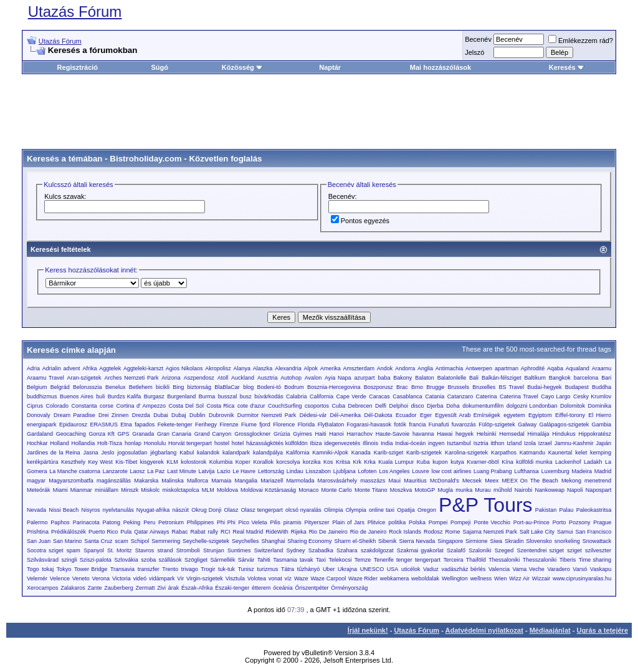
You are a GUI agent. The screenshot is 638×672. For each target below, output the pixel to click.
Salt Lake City (537, 532)
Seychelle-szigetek (206, 541)
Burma (207, 396)
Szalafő (456, 550)
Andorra (405, 368)
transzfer (149, 569)
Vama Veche (529, 569)
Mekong (571, 481)
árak (174, 588)
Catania (435, 396)
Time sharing (595, 560)
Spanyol (94, 550)
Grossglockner (252, 434)
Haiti (320, 434)
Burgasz (154, 396)
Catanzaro (460, 396)
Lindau (295, 471)
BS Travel (512, 387)
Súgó (159, 67)
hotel (238, 443)
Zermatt (145, 588)
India (387, 443)
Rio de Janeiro (369, 532)
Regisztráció (78, 67)
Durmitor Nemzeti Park (267, 415)
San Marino (67, 541)
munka (464, 490)
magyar (36, 481)
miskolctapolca (181, 490)
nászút (181, 510)
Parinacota (86, 522)
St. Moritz (120, 550)
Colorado (58, 406)
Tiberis (568, 560)
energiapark (42, 425)
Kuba (423, 462)
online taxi (382, 510)
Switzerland (269, 550)
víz (288, 578)
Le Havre (245, 471)
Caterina (487, 396)
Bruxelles (484, 387)
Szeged (504, 550)
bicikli (163, 387)
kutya (457, 462)
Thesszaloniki (540, 560)
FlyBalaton (331, 425)
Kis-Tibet (126, 462)
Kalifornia (298, 453)
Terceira (453, 560)
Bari (606, 378)
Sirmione (477, 541)
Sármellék (222, 560)
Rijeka (299, 532)
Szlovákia (126, 560)
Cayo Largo (555, 396)
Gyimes (302, 434)
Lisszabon (318, 471)
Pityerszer (317, 522)
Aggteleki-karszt (143, 368)
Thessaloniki (504, 560)
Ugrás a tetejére (602, 630)
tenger (404, 560)
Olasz (231, 510)
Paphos (60, 522)
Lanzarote (115, 471)
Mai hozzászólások (440, 67)
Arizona (171, 378)
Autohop (291, 378)
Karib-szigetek (424, 453)
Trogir (208, 569)
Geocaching (71, 434)
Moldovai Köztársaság (268, 490)
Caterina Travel (519, 396)
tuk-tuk (226, 569)
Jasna (90, 453)
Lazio (224, 471)
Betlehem (141, 387)
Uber (329, 569)
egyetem (514, 415)
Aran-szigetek (84, 378)
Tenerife (384, 560)
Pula (126, 532)
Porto (559, 522)
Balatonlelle (452, 378)
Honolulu (155, 443)
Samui (565, 532)
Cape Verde (351, 396)
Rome (452, 532)
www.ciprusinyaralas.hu (582, 578)
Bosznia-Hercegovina (334, 387)
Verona (101, 578)
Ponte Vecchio (492, 522)
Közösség (242, 67)
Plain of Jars (348, 522)
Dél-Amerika (346, 415)
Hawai (445, 434)
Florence (284, 425)
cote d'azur (251, 406)
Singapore (450, 541)
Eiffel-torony (570, 415)
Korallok (263, 462)
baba (384, 378)
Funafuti (439, 425)
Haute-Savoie (393, 434)
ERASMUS (104, 425)
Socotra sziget (45, 550)
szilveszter (598, 550)
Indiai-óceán (410, 443)
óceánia (283, 588)
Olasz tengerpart (262, 510)
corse (107, 406)
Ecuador (406, 415)
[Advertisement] (319, 112)
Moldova (227, 490)
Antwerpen (479, 368)
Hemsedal (512, 434)
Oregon (427, 510)
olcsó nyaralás (303, 510)
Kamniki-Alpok (330, 453)
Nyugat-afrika (153, 510)
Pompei (438, 522)
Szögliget (196, 560)
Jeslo (107, 453)
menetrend (598, 481)
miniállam (107, 490)
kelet (581, 453)
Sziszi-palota (96, 560)
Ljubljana (345, 471)
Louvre (421, 471)
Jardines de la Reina (54, 453)
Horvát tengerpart (190, 443)
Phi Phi (226, 522)
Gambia (602, 425)
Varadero (558, 569)
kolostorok (193, 462)
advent (72, 368)
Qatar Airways (151, 532)
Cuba (339, 406)
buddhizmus (42, 396)
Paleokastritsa (594, 510)
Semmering (166, 541)
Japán (603, 443)
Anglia (425, 368)
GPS (123, 434)
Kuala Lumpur (396, 462)
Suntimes (239, 550)
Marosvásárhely (338, 481)
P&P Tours (486, 505)
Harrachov (359, 434)
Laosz (138, 471)
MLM (208, 490)
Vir (180, 578)
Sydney (296, 550)
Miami (60, 490)
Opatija (406, 510)
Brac (402, 387)
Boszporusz (379, 387)
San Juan (39, 541)
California (321, 396)
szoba (148, 560)
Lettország (271, 471)
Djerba (435, 406)
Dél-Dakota (379, 415)
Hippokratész (595, 434)
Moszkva (401, 490)
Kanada (361, 453)
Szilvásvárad (43, 560)
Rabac (179, 532)
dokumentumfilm (483, 406)
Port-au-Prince (531, 522)
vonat (275, 578)
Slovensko (539, 541)
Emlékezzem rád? (581, 41)
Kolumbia (221, 462)
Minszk (130, 490)
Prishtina (38, 532)
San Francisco (593, 532)
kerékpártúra (43, 462)
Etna (126, 425)
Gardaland (40, 434)
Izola (530, 443)
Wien (501, 578)
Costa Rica (221, 406)
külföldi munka (534, 462)
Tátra (288, 569)
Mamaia (221, 481)
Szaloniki (480, 550)
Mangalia (246, 481)
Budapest (577, 387)
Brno (417, 387)
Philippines (201, 522)
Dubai (161, 415)
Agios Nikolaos (184, 368)
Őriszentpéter (312, 588)
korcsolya (288, 462)
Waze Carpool (328, 578)
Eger (426, 415)
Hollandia (83, 443)
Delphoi (399, 406)
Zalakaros (73, 588)
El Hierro (600, 415)
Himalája (538, 434)
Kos (328, 462)
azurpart (364, 378)
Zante (94, 588)
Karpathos (504, 453)
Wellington (455, 578)
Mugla (446, 490)
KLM (172, 462)
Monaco (308, 490)
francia (417, 425)
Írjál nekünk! (368, 630)
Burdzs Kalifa (125, 396)
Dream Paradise (74, 415)
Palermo (37, 522)
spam (74, 550)
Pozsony (580, 522)
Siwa (496, 541)
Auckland (243, 378)
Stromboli (188, 550)
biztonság (200, 387)
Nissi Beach (64, 510)
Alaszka (263, 368)
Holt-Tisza (110, 443)
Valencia (499, 569)
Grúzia (282, 434)
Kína (507, 462)
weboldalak (425, 578)
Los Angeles (394, 471)
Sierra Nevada (417, 541)
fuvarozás (464, 425)
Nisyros (90, 510)
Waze (301, 578)
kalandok (208, 453)
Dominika (600, 406)
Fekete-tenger (175, 425)
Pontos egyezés (360, 221)
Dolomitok (573, 406)
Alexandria (288, 368)
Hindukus (564, 434)
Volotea (257, 578)
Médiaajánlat (550, 630)
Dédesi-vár (313, 415)
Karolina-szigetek (466, 453)
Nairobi (524, 490)
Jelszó (474, 52)
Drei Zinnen (113, 415)
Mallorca (198, 481)
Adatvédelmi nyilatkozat (484, 630)
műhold (503, 490)
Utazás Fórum (75, 12)
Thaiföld (476, 560)
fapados (145, 425)
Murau (483, 490)
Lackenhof (568, 462)
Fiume (249, 425)
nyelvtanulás (118, 510)
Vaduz (431, 569)
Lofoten (368, 471)
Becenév (478, 39)
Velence (60, 578)
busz (246, 396)
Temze (363, 560)
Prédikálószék (69, 532)
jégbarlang (163, 453)
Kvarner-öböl (483, 462)
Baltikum (535, 378)
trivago (190, 569)
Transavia (122, 569)
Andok (385, 368)
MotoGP (425, 490)
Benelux (116, 387)
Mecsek (472, 481)
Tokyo (64, 569)
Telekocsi (340, 560)
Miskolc (150, 490)
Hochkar (37, 443)
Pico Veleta (253, 522)
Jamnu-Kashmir (574, 443)
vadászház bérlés (463, 569)
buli (100, 396)
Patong (111, 522)
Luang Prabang (493, 471)
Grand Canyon (213, 434)
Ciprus (35, 406)
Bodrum (294, 387)
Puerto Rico (103, 532)
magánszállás (114, 481)
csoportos (317, 406)
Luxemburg (555, 471)
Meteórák (39, 490)
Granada (143, 434)
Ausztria (268, 378)
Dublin (198, 415)
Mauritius (415, 481)
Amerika (331, 368)
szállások (170, 560)
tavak (307, 560)
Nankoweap (550, 490)
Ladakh (593, 462)
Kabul (187, 453)
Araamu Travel (45, 378)
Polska (417, 522)
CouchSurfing (285, 406)
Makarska (146, 481)
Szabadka (321, 550)
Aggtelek (110, 368)
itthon (497, 443)
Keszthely (73, 462)
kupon (440, 462)
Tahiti (264, 560)
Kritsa (343, 462)
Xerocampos (43, 588)
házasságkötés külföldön (277, 443)
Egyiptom (540, 415)
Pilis (275, 522)
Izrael (545, 443)
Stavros (145, 550)
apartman (507, 368)
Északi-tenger (232, 588)
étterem (261, 588)
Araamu (602, 368)
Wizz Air (519, 578)
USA (393, 569)
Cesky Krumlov (592, 396)
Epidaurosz (73, 425)
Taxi (321, 560)
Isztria (481, 443)
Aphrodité (533, 368)
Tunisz (246, 569)
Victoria (121, 578)
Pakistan (546, 510)
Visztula (235, 578)
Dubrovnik (221, 415)
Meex (492, 481)
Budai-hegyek (544, 387)
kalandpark (236, 453)
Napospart (599, 490)
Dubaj (179, 415)
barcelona (586, 378)
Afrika (89, 368)
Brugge (435, 387)
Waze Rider (363, 578)
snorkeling (567, 541)
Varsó (580, 569)
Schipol (140, 541)
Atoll (223, 378)
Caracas (379, 396)
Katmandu (532, 453)
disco (418, 406)
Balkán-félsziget (502, 378)
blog (248, 387)
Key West (101, 462)
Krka (370, 462)
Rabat (198, 532)
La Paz (156, 471)
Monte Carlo (336, 490)
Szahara (347, 550)
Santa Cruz (98, 541)
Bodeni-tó (269, 387)
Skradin (514, 541)
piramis (293, 522)
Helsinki (487, 434)
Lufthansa (526, 471)
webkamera (395, 578)
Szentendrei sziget (540, 550)
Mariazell (272, 481)
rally (213, 532)
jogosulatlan (132, 453)
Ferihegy (206, 425)
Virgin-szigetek (205, 578)
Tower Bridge (91, 569)
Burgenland (181, 396)
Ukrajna (347, 569)
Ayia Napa (338, 378)
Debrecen (360, 406)
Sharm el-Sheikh (355, 541)
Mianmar (81, 490)
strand (165, 550)
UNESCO (372, 569)
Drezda (141, 415)
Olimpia (334, 510)
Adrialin (52, 368)
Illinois (370, 443)
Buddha (602, 387)
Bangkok (560, 378)
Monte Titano (371, 490)
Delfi (381, 406)
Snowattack (597, 541)
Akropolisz (218, 368)
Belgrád (60, 387)
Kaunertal (560, 453)
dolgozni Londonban (532, 406)
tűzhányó (309, 569)
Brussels (458, 387)
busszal (228, 396)
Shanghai (273, 541)
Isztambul (459, 443)
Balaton (425, 378)
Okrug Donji (206, 510)
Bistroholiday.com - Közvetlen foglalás (186, 159)
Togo (33, 569)
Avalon (313, 378)
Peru (149, 522)
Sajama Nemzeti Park (490, 532)
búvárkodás (269, 396)
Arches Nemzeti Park (132, 378)
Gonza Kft (102, 434)
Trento (170, 569)
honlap (133, 443)
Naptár (330, 67)
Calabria (297, 396)
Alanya (242, 368)
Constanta (84, 406)
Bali (474, 378)
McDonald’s (445, 481)
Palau (567, 510)
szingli (69, 560)
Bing (178, 387)
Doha (453, 406)
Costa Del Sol (186, 406)
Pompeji (461, 522)
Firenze (229, 425)
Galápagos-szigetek (564, 425)
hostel (222, 443)
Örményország (349, 588)
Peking (132, 522)
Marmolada (300, 481)
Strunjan (214, 550)
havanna (423, 434)
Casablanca (407, 396)
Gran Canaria (174, 434)
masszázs (373, 481)
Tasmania (285, 560)
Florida (307, 425)
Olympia (356, 510)
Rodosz (433, 532)
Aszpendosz (199, 378)
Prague (602, 522)
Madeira (582, 471)
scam (121, 541)
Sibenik (388, 541)
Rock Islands (405, 532)
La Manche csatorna (75, 471)
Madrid (603, 471)
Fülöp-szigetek (497, 425)
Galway (527, 425)
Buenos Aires (77, 396)
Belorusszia (88, 387)
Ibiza (316, 443)
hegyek (464, 434)
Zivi (161, 588)
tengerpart (428, 560)
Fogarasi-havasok (369, 425)
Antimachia (450, 368)
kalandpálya (268, 453)
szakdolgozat (377, 550)
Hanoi (336, 434)
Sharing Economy (309, 541)
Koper (243, 462)
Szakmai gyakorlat (420, 550)
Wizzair (541, 578)
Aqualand (578, 368)
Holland (60, 443)
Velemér (37, 578)
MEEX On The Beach (530, 481)
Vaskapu (601, 569)
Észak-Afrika (197, 588)
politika (397, 522)
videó (140, 578)
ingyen (436, 443)
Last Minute (182, 471)
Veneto (81, 578)
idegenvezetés (342, 443)
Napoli (575, 490)
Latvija (206, 471)
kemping (601, 453)
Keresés (567, 67)
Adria (33, 368)
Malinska (173, 481)
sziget (574, 550)
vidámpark (162, 578)
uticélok (411, 569)
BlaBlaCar (227, 387)
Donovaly (39, 415)
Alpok (311, 368)
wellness (481, 578)
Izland (514, 443)
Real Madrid (248, 532)
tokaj (48, 569)
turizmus (267, 569)
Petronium (171, 522)
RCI (226, 532)
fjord (265, 425)
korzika (312, 462)
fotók (401, 425)
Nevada (36, 510)
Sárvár (246, 560)
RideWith (277, 532)
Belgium (37, 387)
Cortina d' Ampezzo (141, 406)
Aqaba (555, 368)
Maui (395, 481)
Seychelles (245, 541)
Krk (357, 462)
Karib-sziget (389, 453)
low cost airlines (452, 471)
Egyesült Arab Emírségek (467, 415)
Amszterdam (359, 368)
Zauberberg (119, 588)
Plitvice (377, 522)
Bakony (402, 378)
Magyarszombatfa (71, 481)
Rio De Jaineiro (328, 532)
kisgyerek (152, 462)
